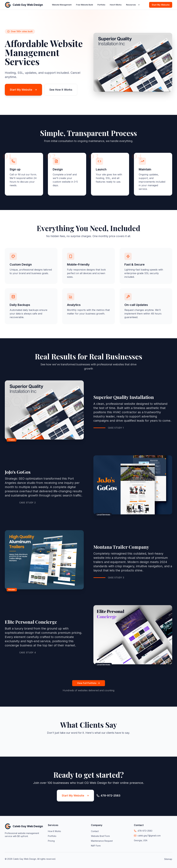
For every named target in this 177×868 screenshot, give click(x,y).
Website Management (62, 5)
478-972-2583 (145, 831)
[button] (5, 742)
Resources (133, 5)
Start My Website (161, 5)
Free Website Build (85, 5)
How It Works (116, 5)
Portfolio (101, 5)
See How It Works (61, 90)
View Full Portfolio (89, 683)
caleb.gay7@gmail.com (149, 836)
